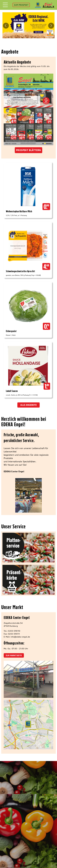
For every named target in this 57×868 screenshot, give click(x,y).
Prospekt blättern (28, 150)
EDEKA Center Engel (17, 618)
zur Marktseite (14, 655)
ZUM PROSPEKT (21, 5)
